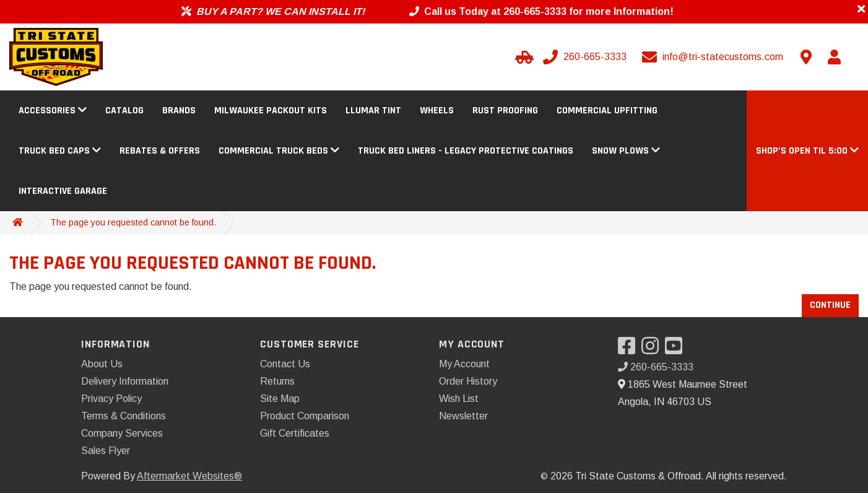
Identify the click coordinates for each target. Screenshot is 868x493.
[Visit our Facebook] (630, 350)
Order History (468, 381)
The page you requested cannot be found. (133, 222)
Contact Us (285, 364)
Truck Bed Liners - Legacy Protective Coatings (466, 151)
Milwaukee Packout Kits (271, 111)
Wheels (437, 111)
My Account (464, 364)
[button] (807, 151)
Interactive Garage (63, 191)
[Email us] (714, 57)
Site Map (280, 399)
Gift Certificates (295, 433)
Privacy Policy (111, 399)
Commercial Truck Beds (279, 151)
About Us (102, 364)
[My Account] (834, 57)
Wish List (459, 399)
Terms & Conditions (124, 416)
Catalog (124, 111)
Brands (179, 111)
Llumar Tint (373, 111)
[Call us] (586, 57)
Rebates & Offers (160, 151)
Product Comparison (305, 416)
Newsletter (463, 416)
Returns (277, 381)
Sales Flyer (106, 451)
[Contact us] (806, 57)
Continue (830, 305)
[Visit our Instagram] (653, 350)
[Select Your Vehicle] (523, 57)
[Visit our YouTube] (677, 350)
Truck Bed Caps (60, 151)
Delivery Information (125, 381)
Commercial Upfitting (607, 111)
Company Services (122, 433)
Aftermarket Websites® (189, 476)
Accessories (53, 111)
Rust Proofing (505, 111)
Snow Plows (626, 151)
